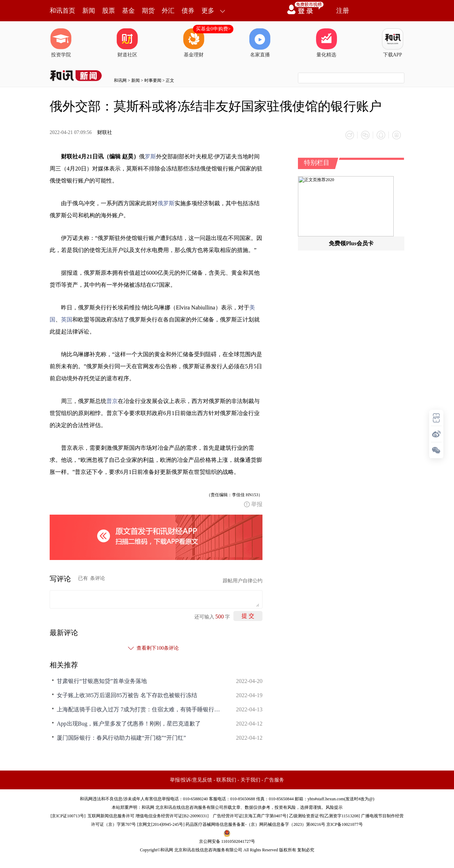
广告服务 (274, 780)
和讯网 (120, 80)
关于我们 (250, 780)
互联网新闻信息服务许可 (111, 816)
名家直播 (260, 43)
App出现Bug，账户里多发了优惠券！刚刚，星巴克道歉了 (129, 724)
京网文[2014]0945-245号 (161, 824)
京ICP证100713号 (68, 816)
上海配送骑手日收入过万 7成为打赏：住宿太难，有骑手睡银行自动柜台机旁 (138, 709)
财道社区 (127, 43)
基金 (128, 11)
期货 (148, 11)
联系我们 (226, 780)
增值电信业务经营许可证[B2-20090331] (172, 816)
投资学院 (61, 43)
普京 (112, 401)
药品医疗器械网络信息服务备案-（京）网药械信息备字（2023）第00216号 (255, 824)
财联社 (105, 132)
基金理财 (194, 43)
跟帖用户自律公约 (243, 581)
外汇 (168, 11)
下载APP (393, 43)
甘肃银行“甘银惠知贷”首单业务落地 (102, 681)
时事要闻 (153, 80)
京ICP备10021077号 (345, 824)
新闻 (89, 11)
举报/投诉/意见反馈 (191, 780)
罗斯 (150, 156)
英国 (67, 320)
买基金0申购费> (213, 29)
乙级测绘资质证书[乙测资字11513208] (325, 816)
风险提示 (334, 807)
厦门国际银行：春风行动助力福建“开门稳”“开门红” (121, 738)
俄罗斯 (166, 203)
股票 (109, 11)
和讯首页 (62, 11)
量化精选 (326, 43)
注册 (343, 11)
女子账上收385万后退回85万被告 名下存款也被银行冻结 (127, 695)
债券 (188, 11)
